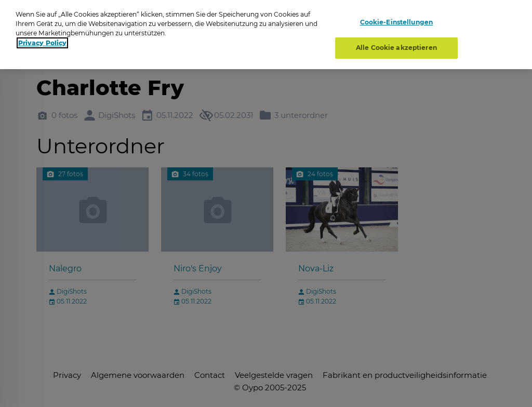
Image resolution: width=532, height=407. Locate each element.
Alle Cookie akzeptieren (396, 48)
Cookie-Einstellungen (396, 22)
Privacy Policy (42, 43)
